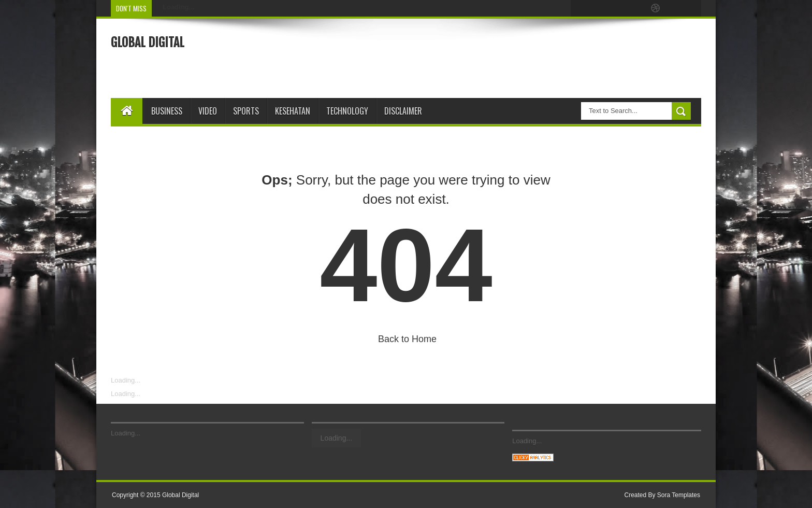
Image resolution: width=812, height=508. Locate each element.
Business (167, 111)
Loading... (126, 380)
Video (208, 111)
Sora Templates (679, 495)
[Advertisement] (513, 57)
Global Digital (148, 43)
